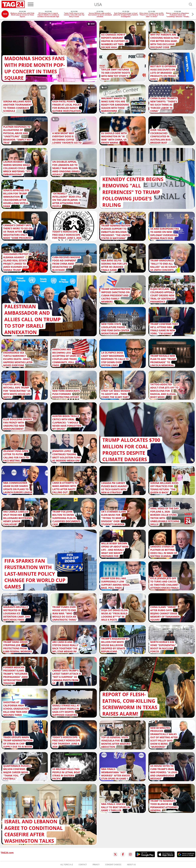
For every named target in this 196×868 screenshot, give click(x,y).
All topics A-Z (67, 865)
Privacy (96, 865)
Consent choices (113, 865)
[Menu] (31, 4)
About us (131, 865)
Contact (83, 865)
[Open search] (190, 4)
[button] (193, 15)
